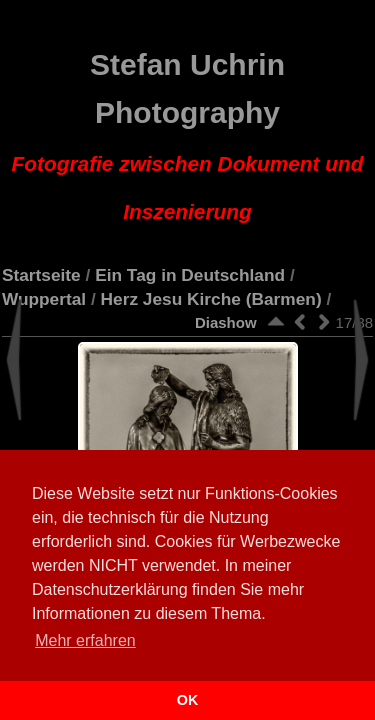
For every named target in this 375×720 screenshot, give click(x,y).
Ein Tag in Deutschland (190, 275)
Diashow (226, 322)
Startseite (41, 275)
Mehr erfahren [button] (85, 640)
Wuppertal (44, 299)
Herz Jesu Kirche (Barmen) (211, 299)
